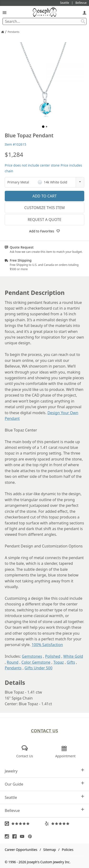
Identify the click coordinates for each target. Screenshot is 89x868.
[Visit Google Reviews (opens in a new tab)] (25, 824)
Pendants (13, 668)
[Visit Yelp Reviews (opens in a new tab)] (65, 824)
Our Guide (44, 784)
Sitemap (49, 850)
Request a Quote (44, 220)
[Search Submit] (83, 21)
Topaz (59, 662)
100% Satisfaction (47, 645)
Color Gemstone (36, 662)
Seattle (44, 797)
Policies (68, 850)
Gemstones (32, 656)
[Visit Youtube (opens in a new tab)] (23, 836)
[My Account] (84, 12)
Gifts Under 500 (38, 668)
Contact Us (44, 731)
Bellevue (44, 810)
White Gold (73, 656)
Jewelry (44, 771)
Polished (53, 656)
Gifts (71, 662)
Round (12, 662)
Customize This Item (44, 208)
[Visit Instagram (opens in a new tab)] (8, 836)
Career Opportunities (21, 850)
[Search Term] (44, 21)
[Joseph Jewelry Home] (3, 32)
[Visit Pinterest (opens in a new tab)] (31, 836)
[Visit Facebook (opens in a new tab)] (16, 836)
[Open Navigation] (5, 12)
